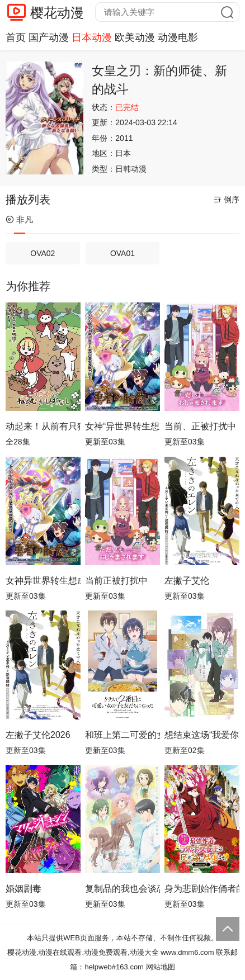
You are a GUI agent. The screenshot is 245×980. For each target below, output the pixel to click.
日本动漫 (92, 37)
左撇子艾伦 (187, 581)
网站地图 (161, 967)
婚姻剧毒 (23, 889)
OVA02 (43, 253)
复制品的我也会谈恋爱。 (123, 889)
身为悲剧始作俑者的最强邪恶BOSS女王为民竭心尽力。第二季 (202, 889)
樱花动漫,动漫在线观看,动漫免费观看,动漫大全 (83, 952)
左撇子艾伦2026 (38, 735)
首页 (16, 37)
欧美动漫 (135, 37)
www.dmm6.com (187, 952)
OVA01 (123, 253)
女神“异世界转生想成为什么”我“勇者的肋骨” (123, 426)
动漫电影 (178, 37)
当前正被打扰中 (116, 581)
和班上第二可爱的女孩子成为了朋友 (123, 735)
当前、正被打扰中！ (202, 426)
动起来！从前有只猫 (43, 426)
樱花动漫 (57, 13)
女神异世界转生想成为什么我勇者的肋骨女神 (43, 581)
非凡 (19, 219)
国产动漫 (49, 37)
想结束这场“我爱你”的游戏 (202, 735)
